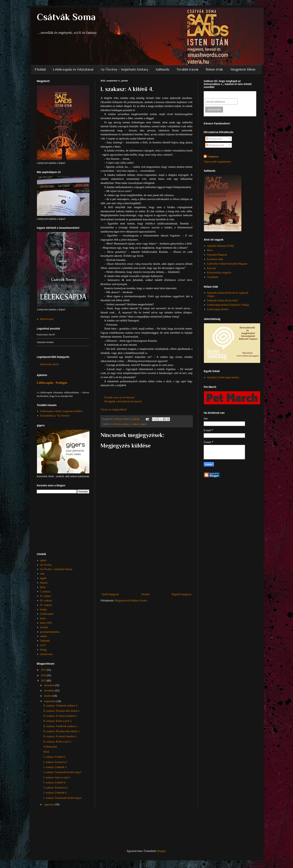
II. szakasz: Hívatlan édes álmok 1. (62, 731)
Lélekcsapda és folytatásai (73, 69)
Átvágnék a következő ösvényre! (123, 401)
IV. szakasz (46, 605)
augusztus (49, 804)
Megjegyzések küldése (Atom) (131, 601)
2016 (44, 675)
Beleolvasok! (47, 319)
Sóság (43, 650)
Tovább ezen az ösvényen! (119, 397)
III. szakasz (46, 601)
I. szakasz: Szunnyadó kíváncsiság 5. (63, 772)
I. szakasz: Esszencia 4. (56, 788)
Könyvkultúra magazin (219, 273)
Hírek (46, 752)
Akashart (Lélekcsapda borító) (223, 377)
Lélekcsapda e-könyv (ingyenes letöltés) (61, 411)
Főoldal (40, 69)
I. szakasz (135, 424)
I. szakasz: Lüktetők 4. (55, 793)
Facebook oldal (215, 259)
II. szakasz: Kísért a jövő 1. (58, 742)
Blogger (161, 851)
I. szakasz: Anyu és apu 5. (57, 777)
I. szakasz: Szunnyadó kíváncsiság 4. (63, 798)
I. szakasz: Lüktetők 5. (55, 767)
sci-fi (43, 645)
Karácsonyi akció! (46, 334)
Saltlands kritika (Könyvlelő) (222, 300)
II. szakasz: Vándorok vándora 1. (61, 726)
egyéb (43, 578)
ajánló (43, 560)
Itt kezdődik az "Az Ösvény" (55, 416)
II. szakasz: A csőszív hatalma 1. (60, 736)
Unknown (213, 157)
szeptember (50, 701)
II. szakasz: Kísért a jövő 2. (58, 721)
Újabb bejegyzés (110, 594)
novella (44, 627)
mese (43, 618)
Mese (210, 250)
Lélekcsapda (47, 614)
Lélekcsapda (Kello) (218, 309)
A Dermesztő (50, 747)
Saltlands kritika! (45, 342)
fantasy (126, 424)
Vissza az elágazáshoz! (114, 409)
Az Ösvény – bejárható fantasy (124, 69)
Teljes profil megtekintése (217, 162)
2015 (44, 681)
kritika (44, 610)
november (49, 691)
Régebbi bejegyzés (182, 594)
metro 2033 (46, 623)
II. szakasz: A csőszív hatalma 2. (60, 716)
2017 (44, 670)
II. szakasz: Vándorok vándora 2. (61, 706)
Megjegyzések (215, 145)
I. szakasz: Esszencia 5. (56, 762)
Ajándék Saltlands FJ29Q (221, 246)
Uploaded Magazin (217, 255)
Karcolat (212, 268)
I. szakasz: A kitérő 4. (55, 783)
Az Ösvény (116, 424)
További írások (188, 69)
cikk (42, 574)
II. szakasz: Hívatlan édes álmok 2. (62, 711)
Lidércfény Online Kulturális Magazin (227, 264)
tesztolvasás (46, 654)
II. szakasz (46, 596)
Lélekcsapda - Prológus (52, 383)
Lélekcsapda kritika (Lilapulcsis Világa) (228, 305)
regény (144, 424)
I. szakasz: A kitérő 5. (55, 757)
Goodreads (213, 277)
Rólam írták (214, 69)
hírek (43, 587)
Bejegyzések (214, 139)
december (49, 685)
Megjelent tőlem (243, 69)
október (48, 696)
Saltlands (163, 69)
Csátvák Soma (66, 17)
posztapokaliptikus (50, 632)
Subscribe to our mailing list (225, 95)
